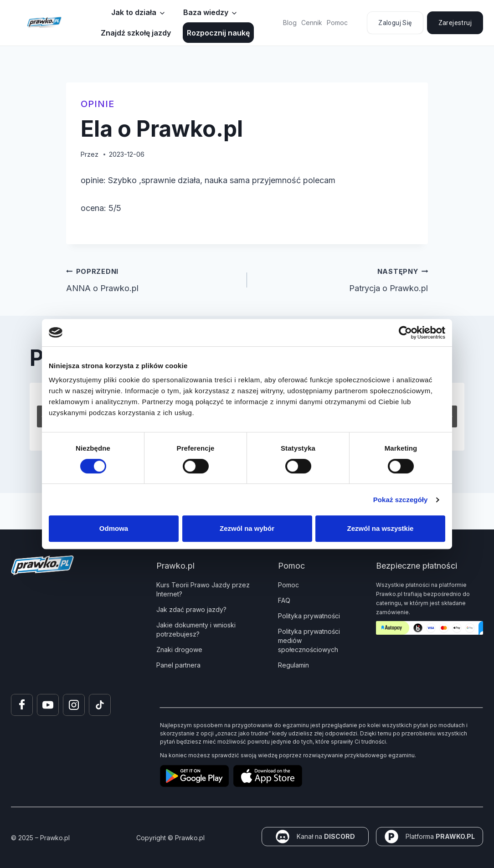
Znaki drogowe (179, 650)
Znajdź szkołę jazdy (136, 33)
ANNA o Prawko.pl (152, 279)
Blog (290, 23)
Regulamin (293, 665)
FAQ (284, 600)
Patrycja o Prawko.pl (342, 279)
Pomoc (337, 23)
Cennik (312, 23)
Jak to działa (134, 12)
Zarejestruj (455, 23)
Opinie (98, 104)
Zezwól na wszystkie (381, 528)
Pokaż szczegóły (401, 500)
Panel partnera (178, 665)
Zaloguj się (395, 23)
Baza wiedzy (206, 12)
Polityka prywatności (309, 616)
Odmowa (114, 528)
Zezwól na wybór (247, 528)
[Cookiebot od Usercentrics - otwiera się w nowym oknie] (405, 333)
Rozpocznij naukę (218, 33)
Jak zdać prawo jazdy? (191, 609)
